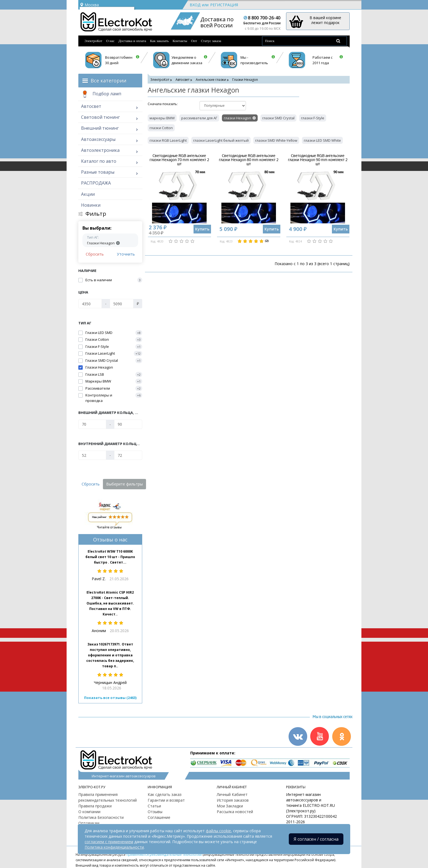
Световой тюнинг (100, 117)
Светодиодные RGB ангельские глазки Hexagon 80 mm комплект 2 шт (249, 160)
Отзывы (155, 812)
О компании (89, 812)
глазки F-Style (313, 118)
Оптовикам (89, 823)
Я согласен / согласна (316, 839)
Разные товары (98, 172)
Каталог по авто (99, 161)
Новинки (91, 205)
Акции (88, 194)
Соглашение (159, 817)
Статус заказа (211, 41)
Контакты (180, 41)
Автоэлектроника (100, 150)
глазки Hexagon (237, 118)
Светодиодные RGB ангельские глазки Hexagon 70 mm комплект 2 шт (179, 160)
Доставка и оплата (132, 41)
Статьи (154, 806)
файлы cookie (218, 831)
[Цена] (90, 304)
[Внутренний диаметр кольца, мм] (92, 455)
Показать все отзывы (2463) (110, 698)
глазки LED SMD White (322, 140)
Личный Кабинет (232, 794)
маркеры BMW (162, 118)
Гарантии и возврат (166, 800)
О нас (110, 41)
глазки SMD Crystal (278, 118)
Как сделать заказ (165, 794)
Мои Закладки (230, 806)
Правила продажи (95, 806)
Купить (202, 229)
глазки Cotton (161, 128)
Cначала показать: (163, 104)
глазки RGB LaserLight (168, 140)
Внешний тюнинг (100, 128)
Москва (89, 5)
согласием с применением (109, 842)
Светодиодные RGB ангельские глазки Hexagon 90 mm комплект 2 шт (318, 160)
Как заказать (159, 41)
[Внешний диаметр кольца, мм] (92, 424)
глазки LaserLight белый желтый (221, 140)
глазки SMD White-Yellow (276, 140)
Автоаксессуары (98, 139)
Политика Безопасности (101, 817)
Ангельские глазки (211, 80)
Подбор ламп (101, 94)
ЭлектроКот (93, 41)
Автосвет (91, 106)
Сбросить (95, 254)
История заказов (233, 800)
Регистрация (224, 5)
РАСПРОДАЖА (96, 183)
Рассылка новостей (235, 812)
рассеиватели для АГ (199, 118)
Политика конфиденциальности (114, 847)
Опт (194, 41)
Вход (195, 5)
